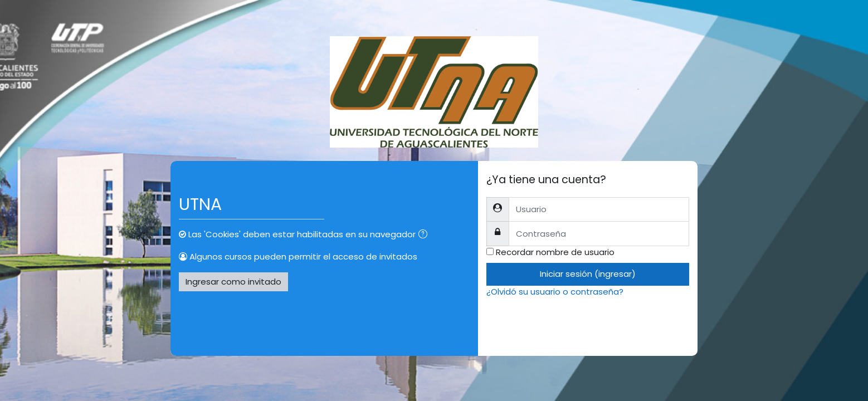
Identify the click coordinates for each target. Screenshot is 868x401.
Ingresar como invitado (233, 282)
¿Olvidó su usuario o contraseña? (555, 292)
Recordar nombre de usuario (555, 252)
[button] (425, 235)
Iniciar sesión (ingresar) (588, 274)
